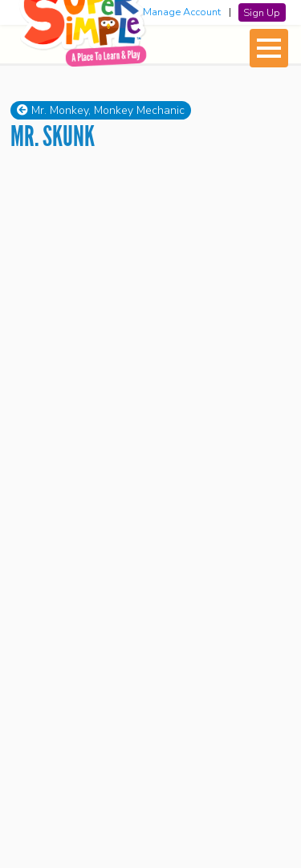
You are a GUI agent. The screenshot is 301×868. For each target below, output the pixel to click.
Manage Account (182, 12)
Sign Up (262, 12)
